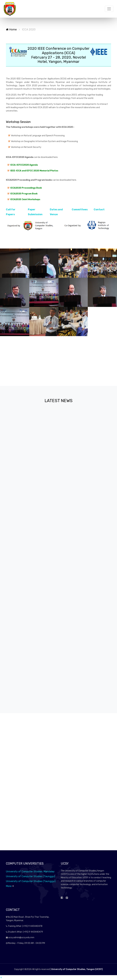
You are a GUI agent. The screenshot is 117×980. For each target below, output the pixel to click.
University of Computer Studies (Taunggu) (30, 876)
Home (11, 30)
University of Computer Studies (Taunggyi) (31, 881)
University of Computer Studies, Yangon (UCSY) (77, 969)
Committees (80, 209)
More (10, 886)
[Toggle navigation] (109, 9)
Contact (99, 209)
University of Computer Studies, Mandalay (30, 871)
